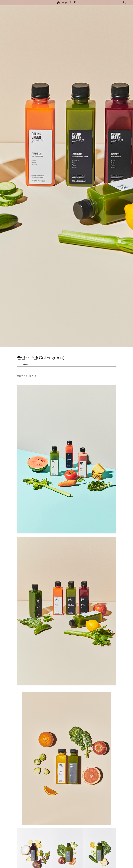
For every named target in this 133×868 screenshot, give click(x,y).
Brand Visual (23, 364)
